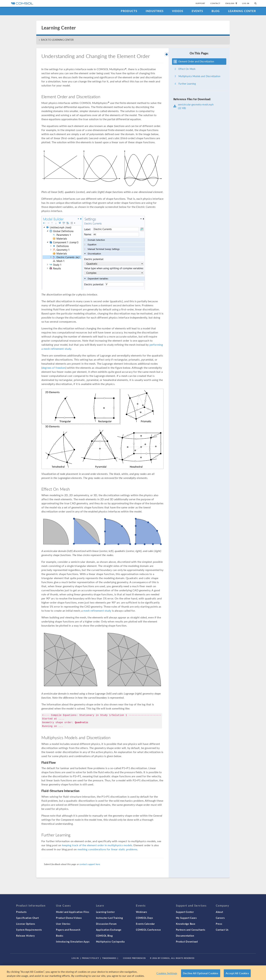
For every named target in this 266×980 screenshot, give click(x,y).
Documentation (185, 936)
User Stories (63, 924)
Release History (25, 936)
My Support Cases (186, 918)
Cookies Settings (167, 973)
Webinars (141, 912)
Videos (178, 11)
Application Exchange (109, 930)
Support (200, 3)
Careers (220, 918)
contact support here (90, 864)
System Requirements (29, 930)
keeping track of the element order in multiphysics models (97, 845)
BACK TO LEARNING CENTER (57, 40)
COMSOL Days (144, 918)
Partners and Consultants (191, 930)
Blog (216, 11)
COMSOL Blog (104, 936)
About (219, 912)
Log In (246, 3)
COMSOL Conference (148, 930)
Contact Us (222, 930)
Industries (155, 11)
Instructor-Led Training (109, 918)
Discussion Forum (106, 924)
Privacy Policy (90, 958)
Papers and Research (68, 930)
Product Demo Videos (69, 918)
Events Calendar (145, 924)
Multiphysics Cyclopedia (110, 942)
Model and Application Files (73, 912)
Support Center (185, 912)
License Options (26, 924)
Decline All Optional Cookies (201, 973)
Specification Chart (27, 918)
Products (129, 11)
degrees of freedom (54, 368)
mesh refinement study (97, 611)
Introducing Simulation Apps (73, 942)
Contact (215, 3)
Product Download (187, 942)
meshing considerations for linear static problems (107, 849)
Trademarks (109, 958)
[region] (133, 973)
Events (197, 11)
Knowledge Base (186, 924)
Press (219, 924)
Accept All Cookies (237, 973)
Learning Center (242, 11)
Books (60, 936)
